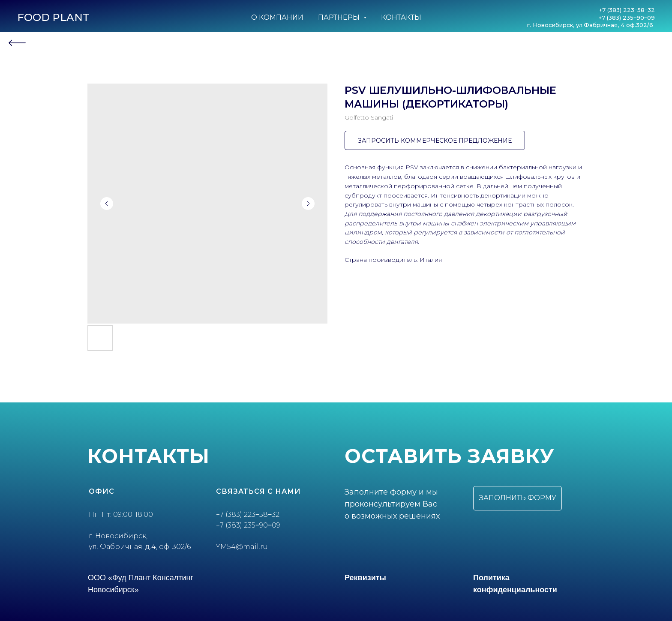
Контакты (401, 17)
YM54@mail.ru (242, 547)
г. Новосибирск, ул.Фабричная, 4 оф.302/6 (591, 25)
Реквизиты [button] (365, 578)
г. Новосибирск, (118, 536)
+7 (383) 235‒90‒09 (627, 18)
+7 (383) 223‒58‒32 (627, 10)
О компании (277, 17)
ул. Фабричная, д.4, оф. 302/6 (140, 547)
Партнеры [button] (340, 17)
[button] (517, 498)
